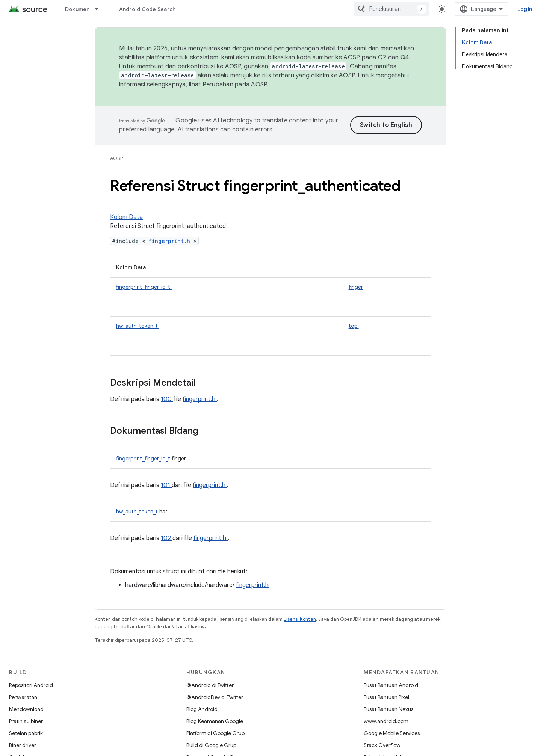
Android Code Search (147, 9)
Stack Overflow (382, 745)
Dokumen (77, 9)
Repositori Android (31, 685)
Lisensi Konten (300, 619)
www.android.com (386, 721)
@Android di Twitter (210, 685)
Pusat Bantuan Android (391, 685)
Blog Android (202, 709)
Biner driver (23, 745)
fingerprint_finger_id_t (144, 287)
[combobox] (391, 9)
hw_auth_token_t (138, 326)
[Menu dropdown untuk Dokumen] (100, 9)
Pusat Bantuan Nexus (388, 709)
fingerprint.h (171, 241)
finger (356, 287)
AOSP (116, 158)
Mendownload (26, 709)
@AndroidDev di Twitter (215, 697)
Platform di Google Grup (215, 733)
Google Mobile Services (392, 733)
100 (167, 399)
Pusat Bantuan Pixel (386, 697)
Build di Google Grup (211, 745)
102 (167, 538)
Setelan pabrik (26, 733)
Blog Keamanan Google (215, 721)
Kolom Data (126, 217)
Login (525, 9)
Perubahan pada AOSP (235, 85)
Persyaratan (23, 697)
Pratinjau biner (26, 721)
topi (354, 326)
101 (166, 485)
